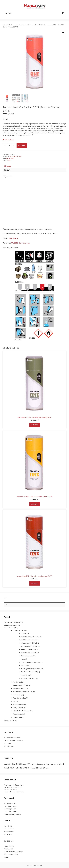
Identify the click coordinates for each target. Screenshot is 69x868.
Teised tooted (18, 714)
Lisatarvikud (17, 717)
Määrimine (17, 695)
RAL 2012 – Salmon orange (21, 243)
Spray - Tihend (18, 708)
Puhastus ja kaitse (19, 698)
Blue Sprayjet (14, 238)
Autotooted (17, 682)
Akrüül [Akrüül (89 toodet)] (9, 764)
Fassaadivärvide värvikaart (13, 740)
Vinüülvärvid (25, 675)
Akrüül (8, 158)
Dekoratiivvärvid (27, 656)
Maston (9, 160)
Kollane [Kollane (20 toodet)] (47, 764)
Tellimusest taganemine (12, 814)
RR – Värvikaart (9, 746)
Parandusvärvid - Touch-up (31, 662)
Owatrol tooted (9, 720)
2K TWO (24, 633)
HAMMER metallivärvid (21, 711)
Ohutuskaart (10, 140)
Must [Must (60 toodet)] (61, 764)
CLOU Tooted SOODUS (12, 622)
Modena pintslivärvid (28, 678)
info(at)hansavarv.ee (16, 792)
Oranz (12, 158)
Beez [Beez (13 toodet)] (24, 764)
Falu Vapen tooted (10, 625)
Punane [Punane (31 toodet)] (18, 768)
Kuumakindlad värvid (21, 685)
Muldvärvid (8, 826)
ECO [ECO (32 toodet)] (28, 764)
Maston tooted (13, 25)
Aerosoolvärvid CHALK (29, 643)
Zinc (14, 701)
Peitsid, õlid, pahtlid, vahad (23, 692)
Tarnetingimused (10, 809)
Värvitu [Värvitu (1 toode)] (47, 768)
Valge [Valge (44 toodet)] (43, 768)
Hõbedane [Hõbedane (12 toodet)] (39, 764)
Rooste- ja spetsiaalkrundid (31, 669)
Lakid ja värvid (24, 25)
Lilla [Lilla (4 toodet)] (57, 764)
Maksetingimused (10, 806)
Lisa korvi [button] (35, 425)
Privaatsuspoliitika (10, 811)
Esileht (5, 25)
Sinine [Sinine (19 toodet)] (37, 768)
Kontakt (6, 857)
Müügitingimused (10, 803)
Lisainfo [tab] (7, 170)
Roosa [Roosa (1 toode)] (32, 768)
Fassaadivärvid (9, 829)
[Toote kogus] (9, 146)
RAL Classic (8, 743)
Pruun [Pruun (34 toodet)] (11, 768)
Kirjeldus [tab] (8, 166)
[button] (63, 33)
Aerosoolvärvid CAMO (29, 640)
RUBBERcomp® (18, 704)
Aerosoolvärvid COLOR (29, 646)
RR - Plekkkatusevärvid (29, 672)
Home (23, 659)
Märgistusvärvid (19, 688)
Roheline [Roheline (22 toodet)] (26, 768)
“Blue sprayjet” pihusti (12, 854)
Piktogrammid (9, 846)
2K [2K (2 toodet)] (4, 764)
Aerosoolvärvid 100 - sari (30, 637)
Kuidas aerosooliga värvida (13, 852)
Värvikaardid (8, 849)
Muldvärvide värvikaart (12, 738)
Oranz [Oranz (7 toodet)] (6, 768)
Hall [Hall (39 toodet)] (33, 764)
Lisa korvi (22, 145)
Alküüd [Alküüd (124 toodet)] (17, 764)
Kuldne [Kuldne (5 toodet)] (53, 764)
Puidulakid (25, 665)
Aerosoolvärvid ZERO (28, 653)
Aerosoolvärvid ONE (36, 25)
